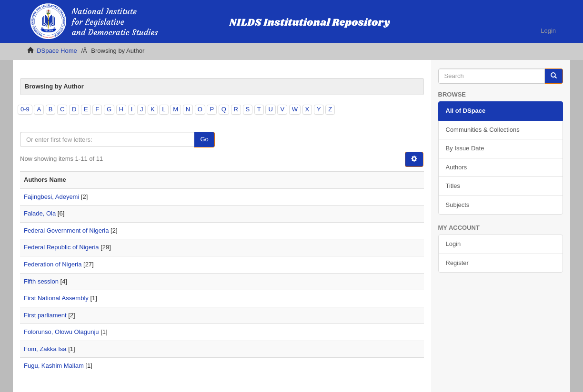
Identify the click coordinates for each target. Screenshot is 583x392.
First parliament (45, 315)
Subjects (458, 205)
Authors (457, 167)
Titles (453, 186)
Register (457, 263)
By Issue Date (465, 148)
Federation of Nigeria (53, 264)
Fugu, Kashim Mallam (54, 366)
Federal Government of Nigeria (66, 230)
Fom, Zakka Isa (45, 349)
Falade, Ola (40, 213)
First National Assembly (56, 298)
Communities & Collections (483, 130)
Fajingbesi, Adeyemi (51, 197)
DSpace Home (57, 51)
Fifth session (41, 281)
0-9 (25, 109)
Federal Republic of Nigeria (61, 247)
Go (204, 139)
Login (453, 244)
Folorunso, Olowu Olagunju (61, 332)
